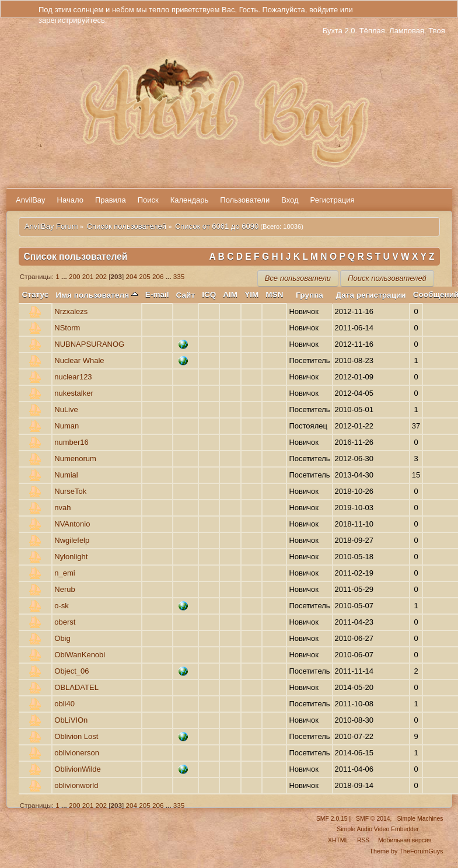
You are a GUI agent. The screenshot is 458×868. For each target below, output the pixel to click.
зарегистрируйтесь (72, 20)
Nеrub (64, 589)
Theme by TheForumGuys (406, 851)
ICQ (209, 294)
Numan (67, 426)
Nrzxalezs (71, 311)
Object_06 (71, 671)
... (65, 276)
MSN (274, 294)
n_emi (64, 573)
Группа (310, 295)
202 (102, 276)
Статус (36, 294)
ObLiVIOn (71, 720)
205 (145, 276)
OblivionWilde (77, 769)
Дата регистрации (371, 295)
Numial (66, 475)
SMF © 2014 (373, 819)
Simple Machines (420, 819)
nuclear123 (73, 377)
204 (132, 276)
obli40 (64, 704)
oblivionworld (76, 785)
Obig (62, 638)
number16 (71, 442)
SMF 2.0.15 (332, 819)
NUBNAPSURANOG (89, 344)
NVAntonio (72, 524)
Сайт (186, 295)
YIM (251, 294)
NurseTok (70, 491)
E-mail (157, 294)
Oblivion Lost (76, 736)
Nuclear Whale (79, 360)
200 (75, 276)
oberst (65, 622)
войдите (324, 10)
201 (88, 276)
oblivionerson (77, 753)
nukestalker (74, 393)
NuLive (66, 409)
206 (158, 276)
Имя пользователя (97, 295)
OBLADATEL (76, 687)
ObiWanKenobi (80, 655)
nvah (62, 508)
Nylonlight (71, 557)
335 (179, 276)
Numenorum (75, 459)
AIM (230, 294)
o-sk (62, 606)
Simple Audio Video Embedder (378, 829)
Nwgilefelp (72, 540)
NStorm (67, 328)
